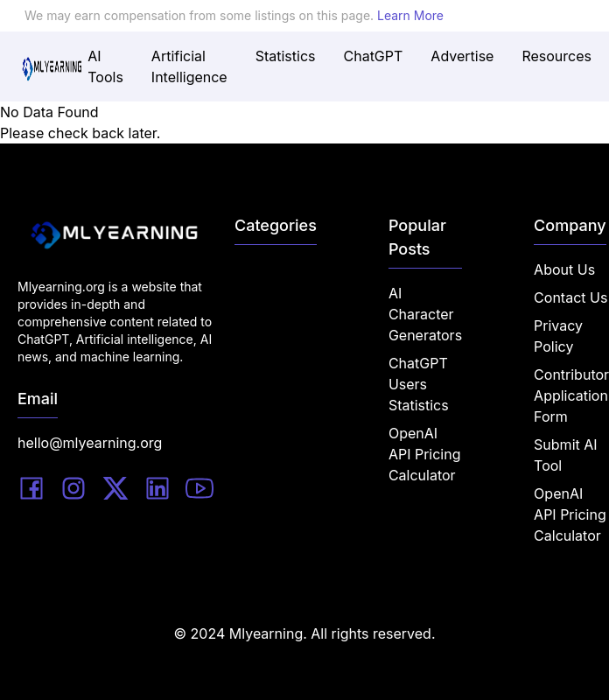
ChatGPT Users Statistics (419, 384)
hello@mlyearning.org (90, 443)
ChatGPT (374, 56)
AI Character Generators (425, 314)
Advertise (462, 56)
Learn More (410, 15)
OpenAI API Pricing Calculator (425, 454)
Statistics (286, 56)
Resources (556, 56)
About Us (564, 269)
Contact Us (570, 297)
